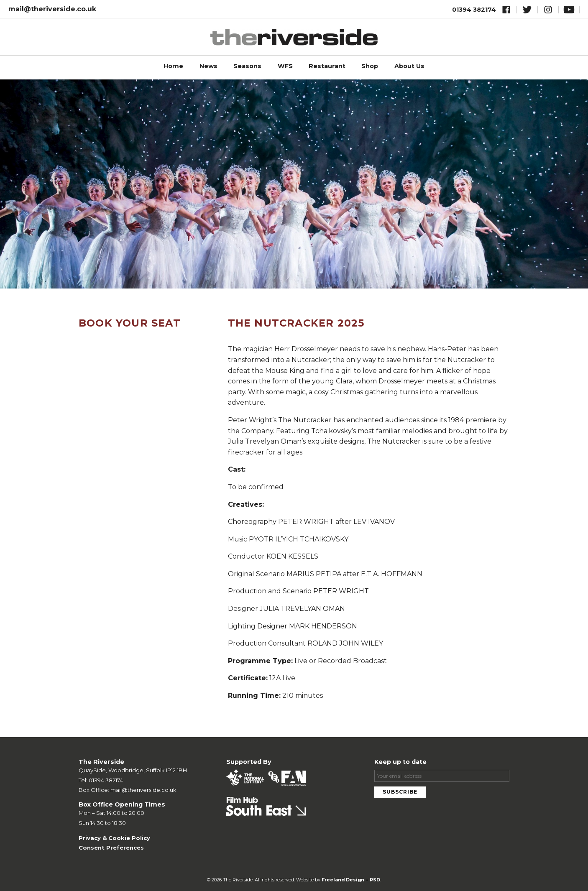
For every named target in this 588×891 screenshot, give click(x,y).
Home (173, 66)
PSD (375, 880)
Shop (370, 66)
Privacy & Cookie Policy (114, 838)
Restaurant (327, 66)
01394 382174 (474, 10)
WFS (285, 66)
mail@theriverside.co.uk (52, 9)
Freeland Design (343, 880)
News (208, 66)
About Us (409, 66)
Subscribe (400, 792)
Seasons (247, 66)
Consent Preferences (111, 848)
